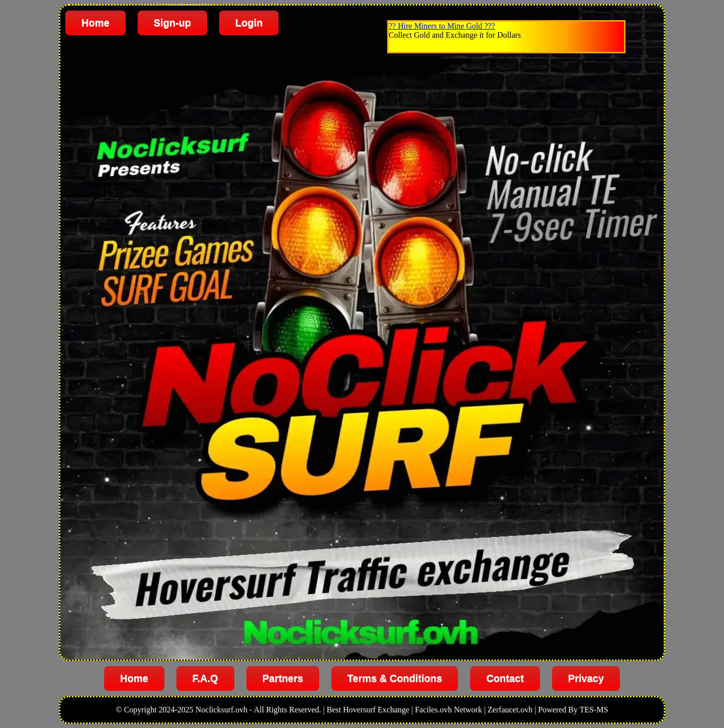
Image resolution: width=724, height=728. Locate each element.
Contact (505, 678)
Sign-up (172, 23)
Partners (283, 678)
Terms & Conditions (395, 678)
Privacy (586, 678)
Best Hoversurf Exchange (368, 710)
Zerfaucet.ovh (510, 710)
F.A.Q (205, 678)
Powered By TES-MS (573, 710)
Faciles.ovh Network (448, 710)
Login (249, 23)
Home (96, 23)
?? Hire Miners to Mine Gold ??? (442, 26)
